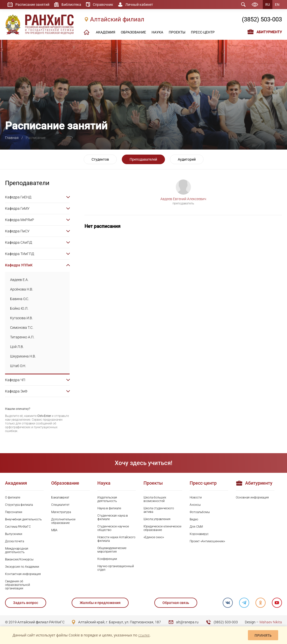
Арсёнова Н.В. (22, 289)
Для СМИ (196, 527)
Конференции (107, 559)
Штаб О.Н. (18, 366)
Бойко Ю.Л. (19, 308)
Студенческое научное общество (113, 528)
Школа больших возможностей (155, 499)
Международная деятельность (17, 550)
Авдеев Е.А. (19, 280)
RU (268, 5)
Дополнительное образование (63, 521)
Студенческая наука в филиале (113, 517)
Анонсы (195, 505)
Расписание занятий (32, 5)
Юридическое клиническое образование (162, 528)
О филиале (13, 497)
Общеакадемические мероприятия (112, 550)
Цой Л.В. (17, 347)
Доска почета (15, 541)
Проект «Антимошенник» (207, 541)
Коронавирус (199, 534)
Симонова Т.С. (22, 328)
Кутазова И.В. (21, 318)
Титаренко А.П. (22, 337)
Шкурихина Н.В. (23, 356)
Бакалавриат (60, 497)
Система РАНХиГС (18, 527)
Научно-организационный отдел (116, 568)
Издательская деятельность (107, 499)
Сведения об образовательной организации (18, 585)
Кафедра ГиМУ (17, 208)
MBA (54, 530)
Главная (12, 138)
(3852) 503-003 (262, 19)
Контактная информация (23, 574)
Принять (263, 635)
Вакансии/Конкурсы (19, 559)
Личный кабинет (139, 5)
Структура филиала (19, 505)
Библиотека (71, 5)
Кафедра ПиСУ (17, 231)
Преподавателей (143, 159)
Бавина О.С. (20, 299)
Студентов (100, 159)
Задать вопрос (26, 603)
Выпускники (14, 534)
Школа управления (157, 519)
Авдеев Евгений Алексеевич (183, 199)
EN (277, 5)
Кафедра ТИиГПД (20, 254)
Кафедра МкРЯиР (20, 220)
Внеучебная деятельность (23, 519)
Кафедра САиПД (19, 242)
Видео (194, 519)
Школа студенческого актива (159, 510)
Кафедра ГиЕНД (18, 197)
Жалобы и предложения (100, 603)
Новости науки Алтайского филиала (116, 539)
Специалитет (60, 505)
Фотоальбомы (200, 512)
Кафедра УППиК (19, 265)
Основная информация (252, 497)
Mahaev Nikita (271, 622)
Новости (196, 497)
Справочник (103, 5)
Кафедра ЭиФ (16, 391)
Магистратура (61, 512)
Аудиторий (187, 159)
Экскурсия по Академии (22, 567)
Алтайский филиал (117, 19)
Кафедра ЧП (15, 380)
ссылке (144, 635)
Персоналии (14, 512)
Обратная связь (176, 603)
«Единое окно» (154, 537)
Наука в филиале (109, 508)
